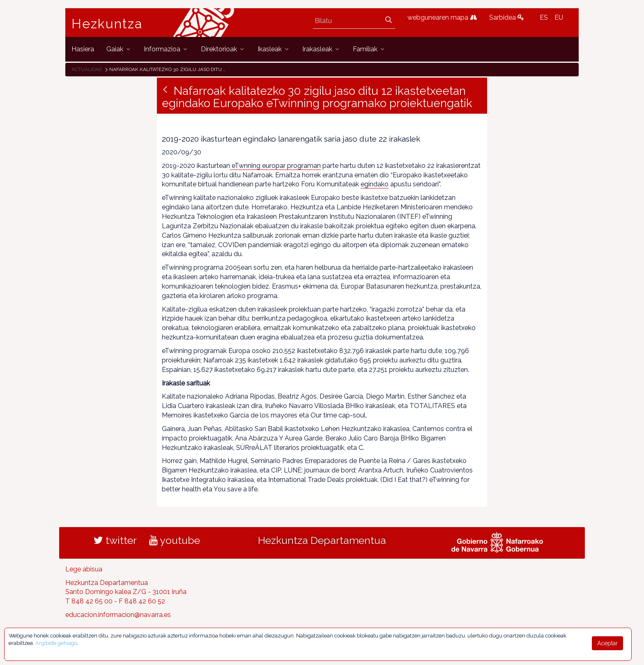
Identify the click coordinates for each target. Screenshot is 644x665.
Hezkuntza (107, 24)
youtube (175, 540)
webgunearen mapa (442, 17)
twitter (115, 540)
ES (544, 17)
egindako (375, 184)
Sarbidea (507, 17)
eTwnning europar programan (275, 166)
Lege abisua (84, 569)
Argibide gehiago (56, 643)
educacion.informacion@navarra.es (118, 615)
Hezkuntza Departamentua (322, 540)
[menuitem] (83, 49)
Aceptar (607, 643)
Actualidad (87, 69)
